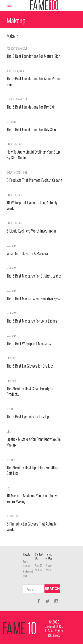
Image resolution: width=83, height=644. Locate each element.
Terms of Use (49, 556)
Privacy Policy (49, 568)
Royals (26, 554)
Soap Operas (26, 564)
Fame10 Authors (39, 568)
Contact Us (39, 556)
